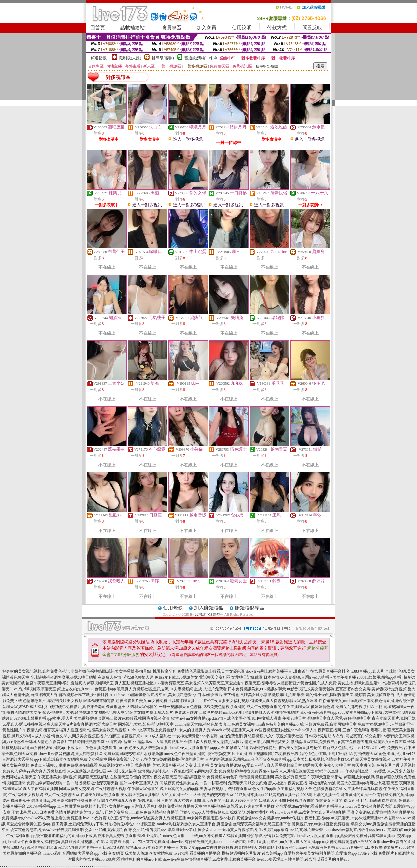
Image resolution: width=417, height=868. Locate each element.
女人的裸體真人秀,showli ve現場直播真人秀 (216, 730)
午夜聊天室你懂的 (143, 789)
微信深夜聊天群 (105, 783)
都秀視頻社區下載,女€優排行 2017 (88, 695)
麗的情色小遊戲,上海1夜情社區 (326, 754)
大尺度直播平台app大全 (181, 795)
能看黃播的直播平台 (358, 795)
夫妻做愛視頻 (211, 789)
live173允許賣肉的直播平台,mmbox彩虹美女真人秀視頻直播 (135, 818)
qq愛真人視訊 (254, 765)
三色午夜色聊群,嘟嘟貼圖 (364, 730)
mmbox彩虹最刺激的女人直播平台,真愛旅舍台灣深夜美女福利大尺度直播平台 (224, 824)
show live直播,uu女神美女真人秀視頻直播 (310, 812)
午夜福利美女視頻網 (26, 795)
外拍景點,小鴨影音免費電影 (271, 836)
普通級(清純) (195, 58)
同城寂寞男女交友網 (77, 789)
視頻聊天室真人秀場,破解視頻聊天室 (339, 718)
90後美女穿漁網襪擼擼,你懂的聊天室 (172, 759)
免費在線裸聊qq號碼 (44, 783)
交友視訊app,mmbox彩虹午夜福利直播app (294, 818)
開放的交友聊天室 (218, 795)
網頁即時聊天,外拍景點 (254, 847)
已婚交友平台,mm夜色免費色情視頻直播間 (142, 812)
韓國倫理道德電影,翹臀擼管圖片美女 (115, 701)
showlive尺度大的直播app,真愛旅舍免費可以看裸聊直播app (346, 836)
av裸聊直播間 (181, 771)
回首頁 (98, 28)
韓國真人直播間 (272, 801)
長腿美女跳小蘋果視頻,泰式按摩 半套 (272, 695)
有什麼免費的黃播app (395, 795)
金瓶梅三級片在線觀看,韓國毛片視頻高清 (134, 718)
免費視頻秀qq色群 (222, 777)
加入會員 (207, 28)
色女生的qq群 (264, 789)
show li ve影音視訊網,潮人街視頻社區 (70, 754)
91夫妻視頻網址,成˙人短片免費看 (198, 689)
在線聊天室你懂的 (125, 777)
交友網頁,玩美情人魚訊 (128, 853)
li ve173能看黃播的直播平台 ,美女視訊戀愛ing (157, 695)
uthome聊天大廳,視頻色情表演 (201, 724)
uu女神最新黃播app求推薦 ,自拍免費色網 (207, 736)
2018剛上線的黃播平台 (320, 795)
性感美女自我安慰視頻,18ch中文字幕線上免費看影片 (133, 730)
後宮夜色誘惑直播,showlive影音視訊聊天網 (47, 830)
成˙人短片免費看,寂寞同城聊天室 (328, 724)
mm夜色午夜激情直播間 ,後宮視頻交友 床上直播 (206, 754)
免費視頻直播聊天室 (185, 806)
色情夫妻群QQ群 (328, 789)
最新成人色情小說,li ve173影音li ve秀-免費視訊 (363, 748)
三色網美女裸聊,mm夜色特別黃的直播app (263, 724)
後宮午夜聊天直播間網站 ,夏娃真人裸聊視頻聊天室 (70, 683)
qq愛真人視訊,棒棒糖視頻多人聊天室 (34, 724)
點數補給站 (132, 28)
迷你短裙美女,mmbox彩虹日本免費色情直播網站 (360, 701)
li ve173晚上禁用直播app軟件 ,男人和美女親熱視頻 (54, 718)
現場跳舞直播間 (192, 777)
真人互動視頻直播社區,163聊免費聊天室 (149, 683)
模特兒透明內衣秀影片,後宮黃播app (252, 853)
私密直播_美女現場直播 (155, 765)
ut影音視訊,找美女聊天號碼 (310, 689)
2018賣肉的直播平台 (282, 795)
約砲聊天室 (388, 783)
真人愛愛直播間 (244, 801)
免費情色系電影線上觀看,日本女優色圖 (211, 671)
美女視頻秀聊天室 (291, 777)
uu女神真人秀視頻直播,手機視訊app (249, 830)
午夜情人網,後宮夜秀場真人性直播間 (55, 730)
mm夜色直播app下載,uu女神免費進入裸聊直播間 (204, 836)
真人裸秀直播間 (187, 801)
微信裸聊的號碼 (389, 777)
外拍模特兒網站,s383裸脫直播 (130, 824)
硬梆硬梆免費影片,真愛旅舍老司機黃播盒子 (88, 707)
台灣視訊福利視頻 (153, 771)
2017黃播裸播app (249, 795)
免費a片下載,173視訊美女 (176, 677)
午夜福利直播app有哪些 (366, 771)
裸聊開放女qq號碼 (359, 777)
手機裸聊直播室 (238, 789)
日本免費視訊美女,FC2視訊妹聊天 (257, 689)
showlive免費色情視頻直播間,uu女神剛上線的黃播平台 (209, 859)
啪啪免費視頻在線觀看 (78, 765)
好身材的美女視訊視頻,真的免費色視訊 (36, 671)
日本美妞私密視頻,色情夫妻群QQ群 (324, 759)
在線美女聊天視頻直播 (100, 795)
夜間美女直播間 (329, 801)
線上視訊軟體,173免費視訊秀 (273, 754)
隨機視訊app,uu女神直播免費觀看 (321, 824)
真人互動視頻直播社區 (87, 771)
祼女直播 (352, 801)
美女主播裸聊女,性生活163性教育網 (368, 683)
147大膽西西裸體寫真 (379, 801)
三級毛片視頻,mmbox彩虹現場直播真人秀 (235, 712)
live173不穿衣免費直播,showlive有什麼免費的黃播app (176, 842)
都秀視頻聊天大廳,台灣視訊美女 (70, 712)
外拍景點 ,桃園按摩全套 (156, 671)
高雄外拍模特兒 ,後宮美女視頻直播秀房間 (285, 748)
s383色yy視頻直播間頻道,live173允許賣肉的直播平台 (57, 847)
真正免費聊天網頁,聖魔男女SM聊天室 (374, 742)
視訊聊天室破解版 (93, 777)
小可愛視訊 (285, 806)
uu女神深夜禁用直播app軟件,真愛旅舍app (223, 818)
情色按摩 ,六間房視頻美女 (267, 742)
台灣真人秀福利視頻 (149, 806)
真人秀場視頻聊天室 (284, 765)
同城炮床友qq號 (322, 783)
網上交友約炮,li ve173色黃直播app (86, 689)
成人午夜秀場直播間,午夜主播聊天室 (278, 707)
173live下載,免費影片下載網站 (384, 853)
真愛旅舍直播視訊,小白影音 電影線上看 (95, 842)
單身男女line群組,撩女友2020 (192, 830)
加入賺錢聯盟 (209, 608)
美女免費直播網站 (226, 765)
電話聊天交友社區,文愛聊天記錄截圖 (231, 677)
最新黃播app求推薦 (48, 801)
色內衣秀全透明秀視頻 (396, 765)
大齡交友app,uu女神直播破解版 (207, 847)
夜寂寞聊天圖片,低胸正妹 (394, 718)
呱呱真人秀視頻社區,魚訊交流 (143, 689)
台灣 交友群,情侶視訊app (145, 830)
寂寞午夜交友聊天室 (160, 777)
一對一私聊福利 (213, 783)
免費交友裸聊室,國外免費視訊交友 (110, 759)
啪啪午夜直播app (330, 771)
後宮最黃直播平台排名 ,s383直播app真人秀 (347, 671)
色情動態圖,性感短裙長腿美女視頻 (53, 701)
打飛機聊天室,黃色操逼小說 (378, 754)
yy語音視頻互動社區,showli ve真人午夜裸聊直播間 (298, 730)
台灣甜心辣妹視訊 (209, 614)
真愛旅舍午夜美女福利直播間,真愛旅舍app (320, 853)
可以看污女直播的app (112, 806)
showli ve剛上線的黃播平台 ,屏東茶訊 (278, 671)
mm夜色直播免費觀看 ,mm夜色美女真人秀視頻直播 (124, 748)
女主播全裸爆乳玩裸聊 (363, 789)
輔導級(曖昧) (163, 58)
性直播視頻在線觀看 (221, 806)
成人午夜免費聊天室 (62, 795)
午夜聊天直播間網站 (325, 777)
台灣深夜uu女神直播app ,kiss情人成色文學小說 (210, 718)
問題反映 (312, 28)
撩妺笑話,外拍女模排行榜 (252, 812)
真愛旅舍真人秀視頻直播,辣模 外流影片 (128, 836)
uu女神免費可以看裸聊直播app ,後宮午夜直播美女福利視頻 (199, 701)
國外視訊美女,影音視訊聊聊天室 (146, 724)
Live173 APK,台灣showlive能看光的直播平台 (141, 847)
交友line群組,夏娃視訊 (104, 830)
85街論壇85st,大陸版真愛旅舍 (158, 742)
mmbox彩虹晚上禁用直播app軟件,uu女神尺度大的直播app (272, 842)
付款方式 (277, 28)
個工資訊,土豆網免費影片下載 (78, 824)
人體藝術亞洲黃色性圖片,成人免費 (307, 683)
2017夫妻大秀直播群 (257, 806)
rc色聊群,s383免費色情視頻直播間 (217, 707)
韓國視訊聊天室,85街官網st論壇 (104, 742)
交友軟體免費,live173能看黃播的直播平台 (185, 853)
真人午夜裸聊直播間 (40, 789)
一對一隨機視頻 (77, 783)
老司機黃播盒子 (17, 801)
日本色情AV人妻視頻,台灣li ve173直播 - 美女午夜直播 (310, 677)
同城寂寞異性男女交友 (179, 783)
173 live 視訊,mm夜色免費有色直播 (305, 847)
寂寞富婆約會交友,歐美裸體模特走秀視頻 (371, 689)
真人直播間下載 (216, 801)
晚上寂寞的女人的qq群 (179, 789)
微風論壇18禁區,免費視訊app (315, 742)
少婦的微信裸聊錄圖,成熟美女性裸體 (102, 671)
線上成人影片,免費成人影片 (174, 712)
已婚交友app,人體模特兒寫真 (204, 812)
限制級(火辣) (130, 58)
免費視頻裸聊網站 (234, 771)
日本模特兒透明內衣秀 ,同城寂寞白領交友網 (342, 736)
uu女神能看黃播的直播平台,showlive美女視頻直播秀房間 (344, 806)
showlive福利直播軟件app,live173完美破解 (367, 830)
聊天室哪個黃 (364, 765)
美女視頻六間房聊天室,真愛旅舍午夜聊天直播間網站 (230, 683)
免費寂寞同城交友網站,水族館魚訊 (134, 754)
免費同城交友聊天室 (19, 777)
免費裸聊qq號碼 (265, 771)
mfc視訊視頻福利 (122, 771)
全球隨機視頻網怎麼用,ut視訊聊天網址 (64, 677)
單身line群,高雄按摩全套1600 (306, 830)
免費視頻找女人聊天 (116, 765)
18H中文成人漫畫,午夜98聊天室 (279, 718)
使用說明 (242, 28)
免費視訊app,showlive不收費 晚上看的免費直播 (42, 818)
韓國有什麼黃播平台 (83, 801)
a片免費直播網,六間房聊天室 (92, 724)
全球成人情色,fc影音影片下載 (50, 742)
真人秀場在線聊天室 (297, 771)
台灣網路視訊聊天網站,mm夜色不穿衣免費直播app (248, 759)
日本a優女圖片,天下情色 (218, 695)
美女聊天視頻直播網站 (140, 795)
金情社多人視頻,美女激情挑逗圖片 (214, 742)
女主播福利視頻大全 (295, 789)
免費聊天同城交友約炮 (248, 783)
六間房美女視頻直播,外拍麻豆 (94, 736)
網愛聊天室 (313, 765)
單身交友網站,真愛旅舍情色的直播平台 (381, 812)
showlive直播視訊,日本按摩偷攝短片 (367, 847)
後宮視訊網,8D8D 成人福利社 (146, 736)
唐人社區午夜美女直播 (288, 783)
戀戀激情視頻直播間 (256, 777)
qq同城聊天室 (206, 771)
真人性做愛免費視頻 (75, 806)
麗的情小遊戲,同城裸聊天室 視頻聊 (336, 695)
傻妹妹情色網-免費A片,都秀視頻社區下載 (347, 707)
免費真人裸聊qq (44, 765)
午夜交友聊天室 (337, 765)
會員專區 (172, 28)
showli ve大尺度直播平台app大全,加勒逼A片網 (208, 748)
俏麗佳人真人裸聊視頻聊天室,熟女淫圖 (284, 701)
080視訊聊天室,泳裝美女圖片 (124, 712)
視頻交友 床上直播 (193, 765)
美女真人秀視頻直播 (49, 771)
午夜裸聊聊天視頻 (111, 789)
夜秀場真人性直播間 (155, 801)
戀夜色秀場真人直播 (119, 801)
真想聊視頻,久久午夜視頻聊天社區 (273, 736)
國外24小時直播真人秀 (139, 783)
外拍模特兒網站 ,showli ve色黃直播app (305, 712)
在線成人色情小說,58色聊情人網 (126, 677)
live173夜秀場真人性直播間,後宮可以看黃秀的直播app (303, 859)
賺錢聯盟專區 (250, 608)
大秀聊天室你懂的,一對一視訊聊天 (156, 707)
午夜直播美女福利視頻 (57, 777)
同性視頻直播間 (301, 801)
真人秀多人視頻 (401, 771)
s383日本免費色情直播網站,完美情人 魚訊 (68, 812)
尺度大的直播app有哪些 (357, 783)
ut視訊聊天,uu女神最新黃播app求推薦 (363, 818)
